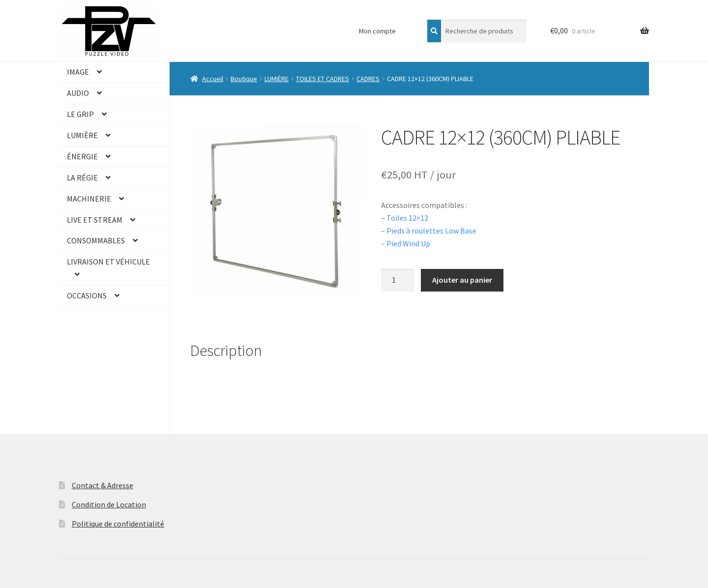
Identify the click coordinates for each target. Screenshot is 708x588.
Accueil (213, 79)
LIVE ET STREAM (95, 220)
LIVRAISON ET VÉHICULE (108, 262)
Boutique (244, 79)
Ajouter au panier (462, 280)
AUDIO (78, 93)
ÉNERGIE (82, 156)
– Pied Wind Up (406, 243)
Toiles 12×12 (407, 218)
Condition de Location (109, 504)
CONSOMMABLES (96, 240)
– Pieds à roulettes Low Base (429, 231)
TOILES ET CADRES (323, 79)
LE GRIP (80, 114)
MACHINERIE (89, 199)
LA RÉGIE (82, 177)
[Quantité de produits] (398, 280)
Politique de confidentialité (118, 524)
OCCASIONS (87, 295)
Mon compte (377, 31)
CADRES (368, 79)
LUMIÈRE (82, 135)
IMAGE (78, 72)
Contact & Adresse (103, 485)
